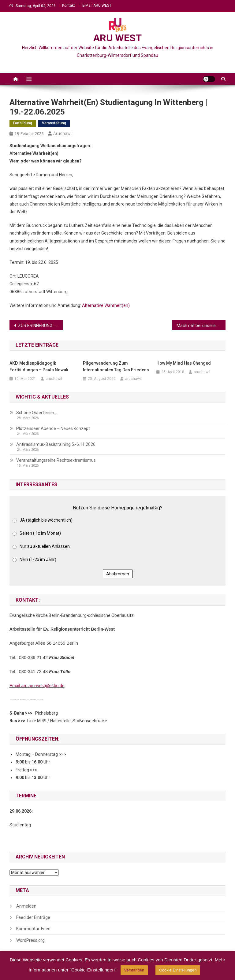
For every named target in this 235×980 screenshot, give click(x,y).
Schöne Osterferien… (37, 413)
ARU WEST (117, 38)
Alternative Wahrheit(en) (106, 305)
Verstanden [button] (134, 970)
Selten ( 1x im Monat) (40, 533)
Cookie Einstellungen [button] (178, 970)
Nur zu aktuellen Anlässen (45, 546)
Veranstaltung (54, 123)
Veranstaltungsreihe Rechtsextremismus (56, 460)
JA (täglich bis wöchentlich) (46, 520)
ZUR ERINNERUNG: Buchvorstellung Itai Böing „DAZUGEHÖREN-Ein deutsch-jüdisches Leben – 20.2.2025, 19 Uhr (41, 326)
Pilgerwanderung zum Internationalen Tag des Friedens (116, 366)
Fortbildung (23, 123)
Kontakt (69, 5)
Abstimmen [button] (118, 574)
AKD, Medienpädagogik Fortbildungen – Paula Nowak (39, 366)
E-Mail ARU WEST (97, 5)
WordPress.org (30, 940)
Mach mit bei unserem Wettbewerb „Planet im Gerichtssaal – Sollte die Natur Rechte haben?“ (201, 326)
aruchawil (63, 133)
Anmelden (26, 906)
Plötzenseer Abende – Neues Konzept (53, 428)
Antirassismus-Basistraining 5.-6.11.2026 (56, 444)
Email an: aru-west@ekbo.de (37, 686)
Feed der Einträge (33, 917)
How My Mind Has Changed (184, 363)
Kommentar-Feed (33, 929)
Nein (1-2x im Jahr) (38, 559)
